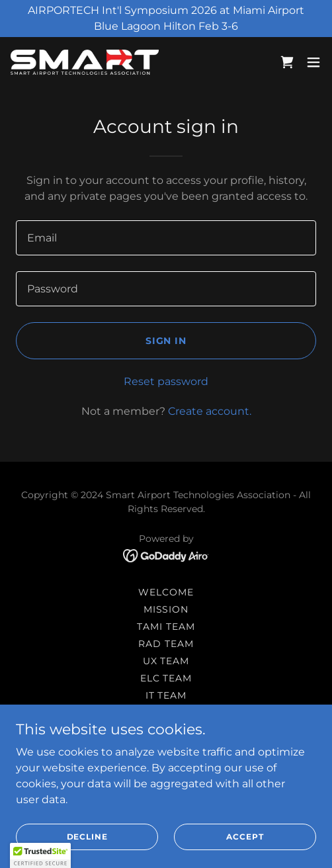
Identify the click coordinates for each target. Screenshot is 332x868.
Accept (245, 837)
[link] (85, 62)
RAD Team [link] (166, 644)
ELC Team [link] (166, 678)
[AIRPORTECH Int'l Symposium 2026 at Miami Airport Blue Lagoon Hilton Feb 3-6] (166, 19)
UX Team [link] (166, 661)
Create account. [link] (210, 411)
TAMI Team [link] (166, 627)
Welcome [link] (166, 592)
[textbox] (166, 238)
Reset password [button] (166, 381)
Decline (87, 837)
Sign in (166, 341)
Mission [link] (166, 609)
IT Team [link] (166, 695)
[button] (313, 62)
